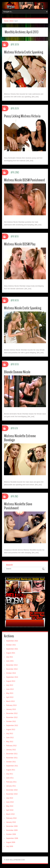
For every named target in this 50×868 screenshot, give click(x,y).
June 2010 (10, 802)
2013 (11, 21)
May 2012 (10, 742)
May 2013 (10, 693)
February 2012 (11, 746)
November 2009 (12, 830)
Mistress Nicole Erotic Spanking (23, 308)
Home (6, 21)
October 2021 (11, 645)
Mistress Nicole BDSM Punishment (24, 180)
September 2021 (12, 649)
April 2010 (10, 810)
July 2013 (10, 685)
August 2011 (11, 770)
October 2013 (11, 673)
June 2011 (10, 778)
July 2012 (10, 734)
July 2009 (10, 846)
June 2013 (10, 689)
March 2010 (10, 814)
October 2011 (11, 762)
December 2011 (12, 754)
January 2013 (11, 709)
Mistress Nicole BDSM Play (20, 244)
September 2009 (12, 838)
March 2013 (10, 701)
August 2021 (11, 653)
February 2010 (11, 818)
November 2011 (12, 758)
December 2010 (12, 790)
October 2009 (11, 834)
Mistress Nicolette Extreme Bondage (20, 438)
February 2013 (11, 705)
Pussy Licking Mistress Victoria (22, 116)
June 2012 (10, 738)
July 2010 (10, 798)
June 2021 (10, 661)
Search (9, 565)
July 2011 (10, 774)
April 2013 (10, 697)
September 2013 (12, 677)
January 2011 (11, 786)
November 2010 (12, 794)
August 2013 (11, 681)
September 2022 (12, 641)
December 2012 (12, 713)
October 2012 (11, 721)
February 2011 (11, 782)
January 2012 (11, 750)
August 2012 (11, 730)
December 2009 (12, 826)
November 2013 (12, 669)
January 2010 (11, 822)
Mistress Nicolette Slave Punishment (18, 506)
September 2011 (12, 766)
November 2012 (12, 717)
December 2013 (12, 665)
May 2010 (10, 806)
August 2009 (11, 842)
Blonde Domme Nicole (17, 372)
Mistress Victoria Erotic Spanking (24, 52)
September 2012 (12, 725)
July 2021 (10, 657)
